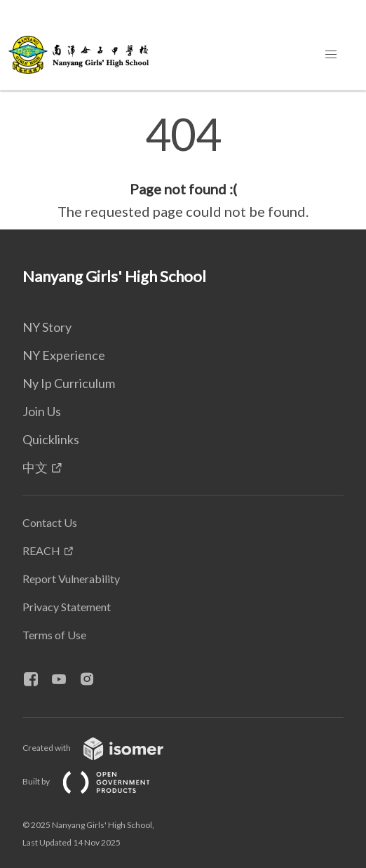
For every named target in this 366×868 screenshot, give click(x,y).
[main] (183, 167)
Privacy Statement (67, 607)
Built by (97, 781)
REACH (41, 550)
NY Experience (64, 355)
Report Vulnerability (71, 579)
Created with (104, 748)
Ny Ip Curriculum (69, 383)
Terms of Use (54, 635)
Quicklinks (51, 439)
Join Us (42, 411)
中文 (35, 467)
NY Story (47, 327)
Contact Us (50, 522)
